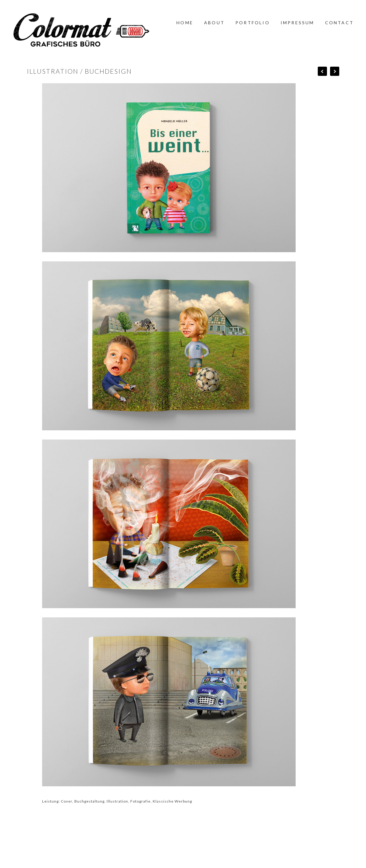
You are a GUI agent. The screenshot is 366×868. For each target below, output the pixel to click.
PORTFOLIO (253, 23)
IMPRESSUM (297, 23)
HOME (185, 23)
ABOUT (214, 23)
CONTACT (339, 23)
